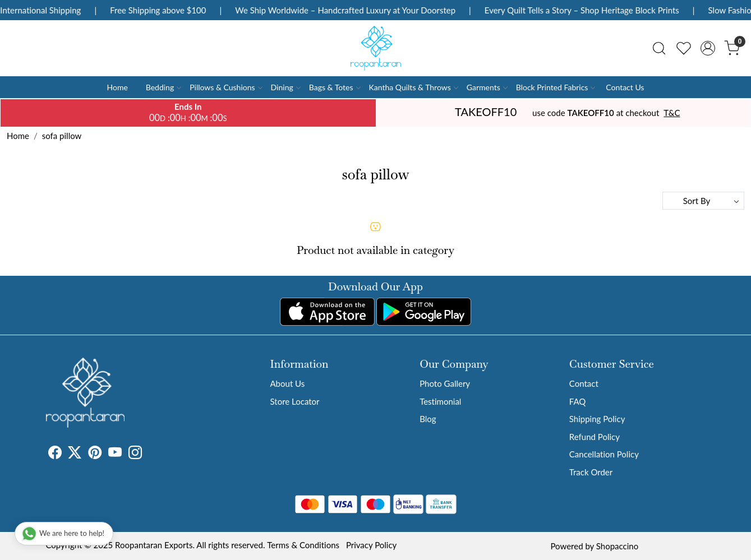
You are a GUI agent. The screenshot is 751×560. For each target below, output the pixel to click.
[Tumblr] (149, 454)
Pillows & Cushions (225, 87)
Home (118, 87)
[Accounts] (708, 48)
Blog (428, 419)
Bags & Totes (335, 87)
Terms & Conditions (303, 545)
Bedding (163, 87)
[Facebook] (55, 454)
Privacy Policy (371, 545)
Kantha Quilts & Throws (413, 87)
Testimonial (440, 401)
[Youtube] (115, 454)
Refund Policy (595, 437)
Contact (584, 383)
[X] (75, 454)
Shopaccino (617, 546)
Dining (285, 87)
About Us (288, 383)
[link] (659, 48)
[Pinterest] (95, 454)
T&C (672, 113)
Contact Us (625, 87)
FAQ (578, 401)
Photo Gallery (445, 383)
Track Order (591, 472)
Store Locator (295, 401)
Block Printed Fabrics (556, 87)
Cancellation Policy (604, 454)
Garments (487, 87)
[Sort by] (703, 201)
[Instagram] (135, 454)
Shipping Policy (597, 419)
